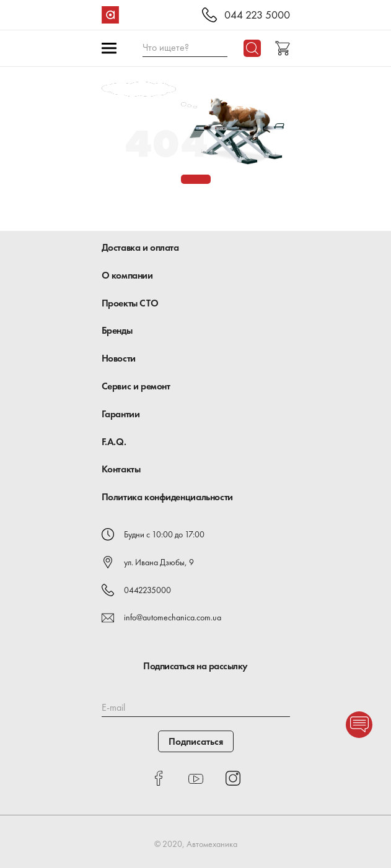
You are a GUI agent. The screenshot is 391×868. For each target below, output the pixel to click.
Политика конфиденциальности (167, 497)
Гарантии (121, 414)
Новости (119, 358)
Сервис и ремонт (136, 386)
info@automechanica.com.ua (173, 617)
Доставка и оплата (140, 247)
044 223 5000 (257, 15)
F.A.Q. (114, 442)
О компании (127, 275)
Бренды (117, 330)
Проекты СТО (130, 303)
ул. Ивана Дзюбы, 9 (159, 562)
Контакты (121, 469)
